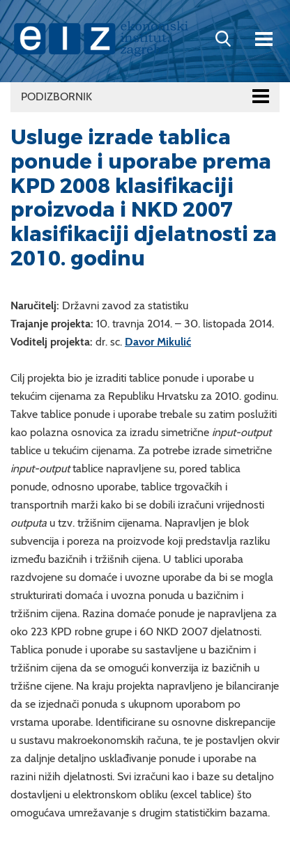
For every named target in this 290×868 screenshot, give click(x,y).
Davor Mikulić (158, 342)
